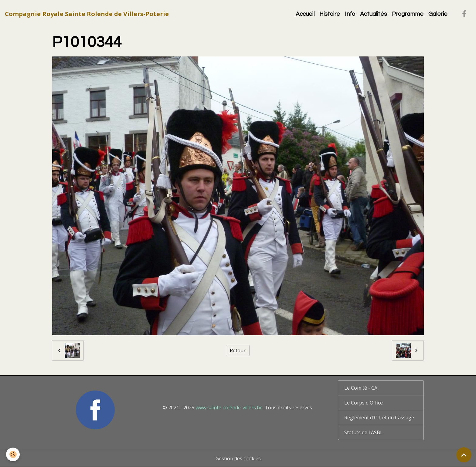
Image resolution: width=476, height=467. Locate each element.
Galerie (438, 14)
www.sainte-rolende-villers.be (229, 408)
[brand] (87, 14)
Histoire (330, 14)
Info (350, 14)
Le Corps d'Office (364, 403)
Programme (408, 14)
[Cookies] (13, 454)
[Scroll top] (464, 455)
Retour (238, 350)
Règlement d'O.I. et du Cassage (379, 418)
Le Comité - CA (361, 388)
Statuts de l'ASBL (364, 432)
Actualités (374, 14)
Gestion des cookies (238, 459)
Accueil (305, 14)
